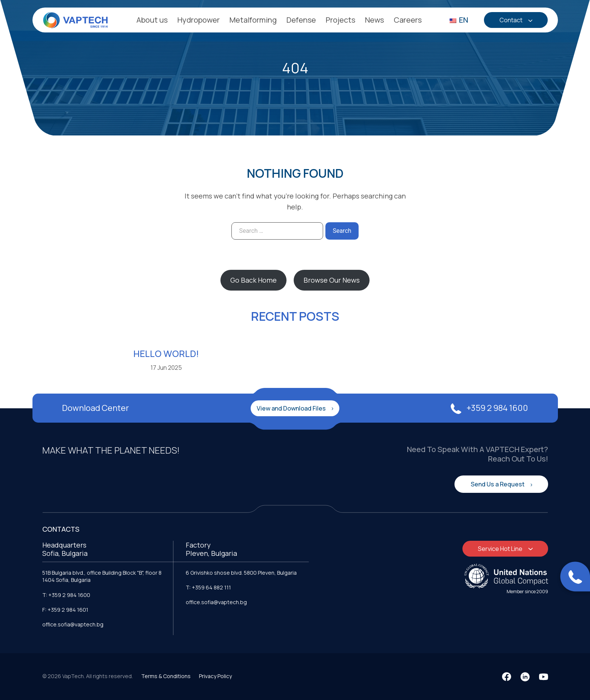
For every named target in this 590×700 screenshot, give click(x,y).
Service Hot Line (501, 549)
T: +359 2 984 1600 (66, 595)
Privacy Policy (215, 676)
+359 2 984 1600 (489, 408)
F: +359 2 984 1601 (65, 610)
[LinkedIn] (525, 677)
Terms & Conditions (166, 676)
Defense (301, 20)
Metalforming (253, 20)
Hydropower (199, 20)
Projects (340, 20)
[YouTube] (544, 677)
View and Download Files (292, 408)
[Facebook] (507, 677)
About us (152, 20)
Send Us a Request (498, 484)
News (374, 20)
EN (459, 20)
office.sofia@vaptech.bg (73, 624)
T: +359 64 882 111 (208, 587)
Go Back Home (253, 280)
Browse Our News (332, 280)
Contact (511, 20)
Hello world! (166, 353)
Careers (408, 20)
